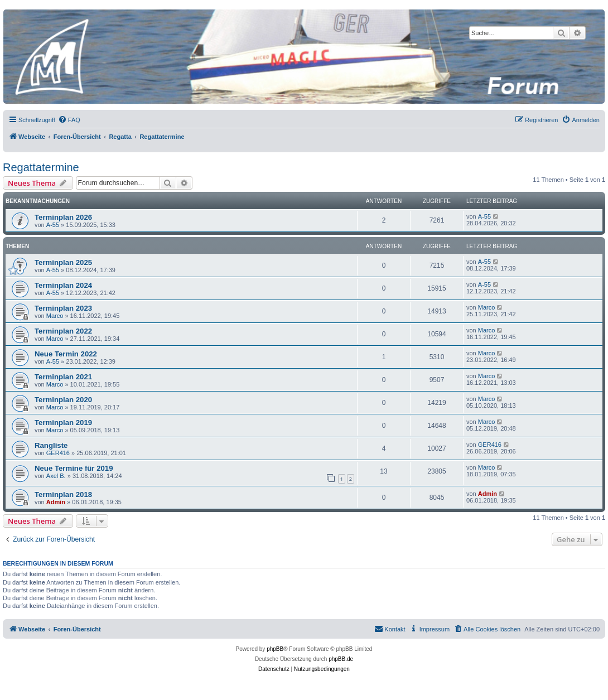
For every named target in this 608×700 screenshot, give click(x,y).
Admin (56, 502)
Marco (55, 316)
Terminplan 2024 (63, 285)
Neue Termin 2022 (66, 354)
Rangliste (51, 445)
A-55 (53, 225)
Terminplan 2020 (63, 400)
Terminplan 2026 (63, 217)
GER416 (58, 453)
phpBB (275, 649)
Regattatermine (41, 167)
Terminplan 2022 (63, 331)
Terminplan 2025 (63, 262)
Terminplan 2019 (63, 423)
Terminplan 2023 (63, 308)
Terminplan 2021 (63, 377)
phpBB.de (341, 659)
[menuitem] (69, 120)
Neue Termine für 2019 (74, 468)
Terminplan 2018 (63, 494)
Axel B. (56, 476)
